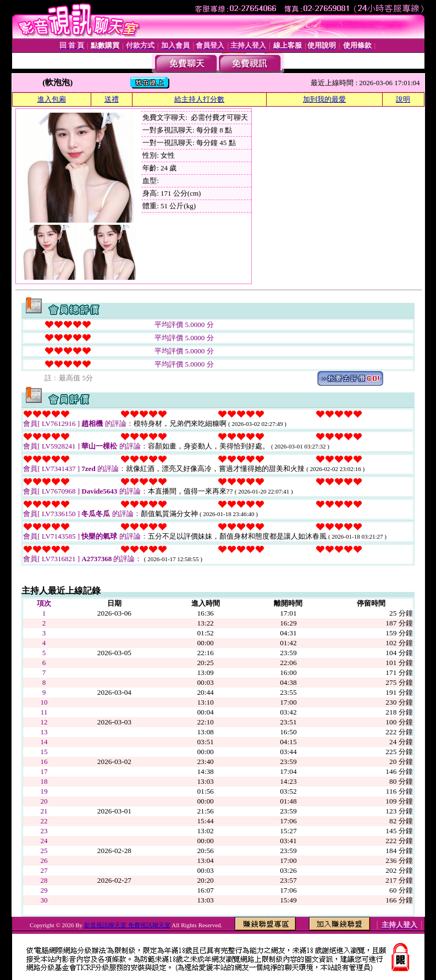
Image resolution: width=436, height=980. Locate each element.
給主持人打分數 (199, 99)
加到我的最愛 (324, 99)
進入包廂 (52, 99)
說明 (403, 99)
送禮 (112, 99)
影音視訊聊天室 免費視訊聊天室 (127, 925)
